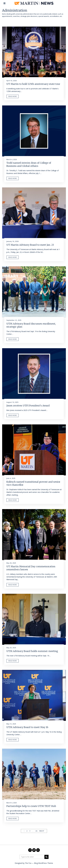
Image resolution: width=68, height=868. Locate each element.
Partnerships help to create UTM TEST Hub (31, 806)
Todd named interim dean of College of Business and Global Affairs (29, 164)
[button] (46, 857)
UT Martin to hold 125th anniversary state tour (33, 84)
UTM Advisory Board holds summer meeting (32, 651)
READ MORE (13, 96)
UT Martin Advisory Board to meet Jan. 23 (30, 245)
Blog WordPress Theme (43, 863)
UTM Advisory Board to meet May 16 (27, 727)
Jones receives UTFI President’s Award (28, 406)
